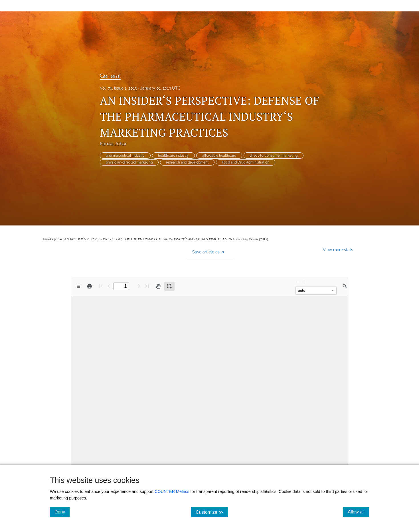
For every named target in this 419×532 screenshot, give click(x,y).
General (110, 76)
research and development (187, 162)
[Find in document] (345, 286)
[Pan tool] (158, 286)
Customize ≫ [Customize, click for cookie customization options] (212, 512)
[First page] (101, 286)
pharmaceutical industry (125, 156)
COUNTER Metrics (172, 491)
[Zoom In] (304, 282)
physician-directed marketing (129, 162)
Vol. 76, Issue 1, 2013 (118, 88)
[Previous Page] (109, 286)
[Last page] (147, 286)
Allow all (358, 512)
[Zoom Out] (298, 282)
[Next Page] (139, 286)
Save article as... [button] (208, 252)
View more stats (338, 250)
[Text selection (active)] (169, 286)
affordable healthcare (219, 156)
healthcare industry (173, 156)
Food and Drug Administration (246, 162)
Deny (62, 512)
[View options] (78, 286)
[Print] (90, 286)
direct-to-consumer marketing (274, 156)
